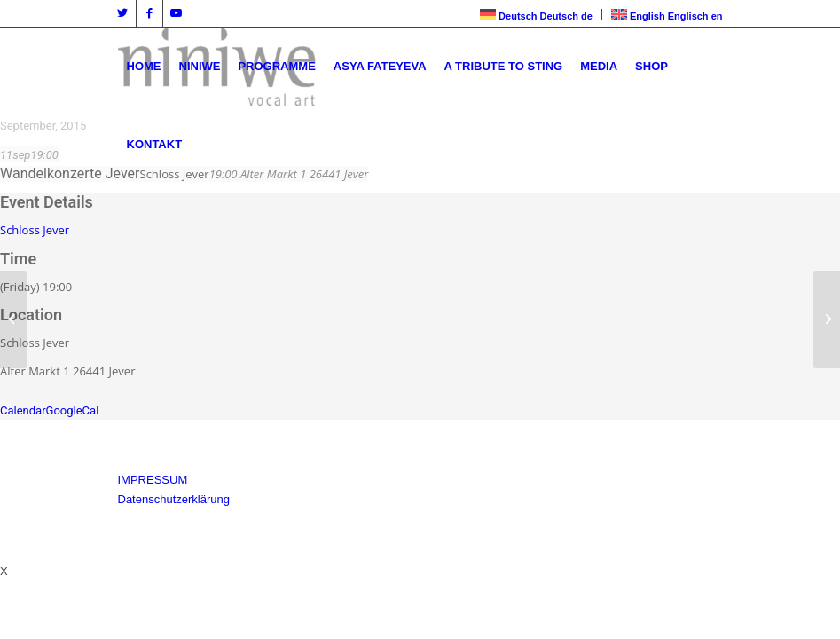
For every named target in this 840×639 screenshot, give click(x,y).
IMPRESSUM (153, 480)
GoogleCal (73, 410)
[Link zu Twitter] (123, 13)
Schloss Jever (35, 230)
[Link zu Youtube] (177, 13)
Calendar (23, 410)
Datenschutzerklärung (174, 499)
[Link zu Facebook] (149, 13)
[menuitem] (144, 67)
